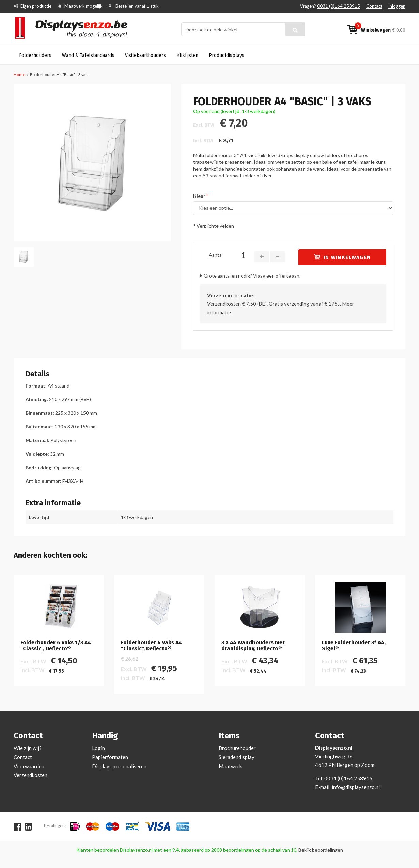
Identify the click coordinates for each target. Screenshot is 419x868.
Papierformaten (110, 757)
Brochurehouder (237, 748)
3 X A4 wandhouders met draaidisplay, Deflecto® (253, 645)
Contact (374, 6)
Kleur (199, 196)
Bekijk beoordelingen (321, 850)
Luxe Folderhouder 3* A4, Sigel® (354, 645)
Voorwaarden (29, 766)
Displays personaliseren (119, 766)
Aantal (216, 255)
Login (98, 748)
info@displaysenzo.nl (356, 787)
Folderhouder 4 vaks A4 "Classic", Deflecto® (151, 645)
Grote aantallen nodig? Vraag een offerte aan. (252, 276)
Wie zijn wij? (28, 748)
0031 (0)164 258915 (339, 6)
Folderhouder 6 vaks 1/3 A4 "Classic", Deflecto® (56, 645)
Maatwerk (230, 766)
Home (19, 74)
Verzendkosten (30, 775)
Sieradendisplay (237, 757)
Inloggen (397, 6)
